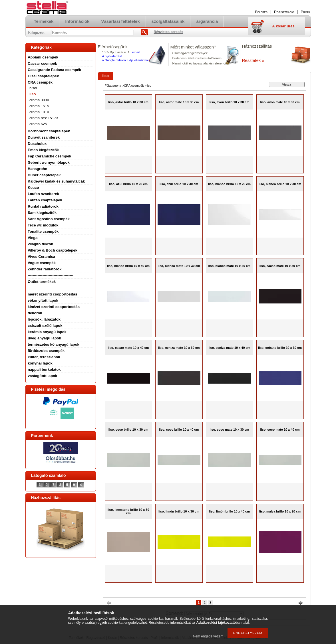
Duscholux (37, 144)
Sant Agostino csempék (49, 219)
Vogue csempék (42, 263)
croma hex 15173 (44, 118)
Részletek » (253, 60)
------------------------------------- (51, 275)
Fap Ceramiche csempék (49, 156)
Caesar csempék (42, 63)
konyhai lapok (40, 363)
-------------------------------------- (51, 288)
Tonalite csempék (43, 231)
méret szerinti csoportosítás (52, 294)
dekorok (35, 313)
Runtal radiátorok (43, 206)
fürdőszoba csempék (46, 351)
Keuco (33, 188)
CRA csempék (40, 82)
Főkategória (113, 86)
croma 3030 (39, 100)
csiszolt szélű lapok (45, 326)
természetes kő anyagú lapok (54, 344)
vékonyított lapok (43, 300)
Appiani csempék (43, 57)
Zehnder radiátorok (45, 269)
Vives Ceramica (41, 257)
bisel (33, 88)
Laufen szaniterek (43, 194)
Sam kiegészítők (42, 213)
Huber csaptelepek (44, 175)
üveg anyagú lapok (44, 338)
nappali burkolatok (44, 369)
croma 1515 (39, 106)
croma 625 (38, 124)
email (136, 52)
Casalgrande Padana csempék (54, 70)
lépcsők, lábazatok (44, 319)
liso (33, 94)
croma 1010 (39, 112)
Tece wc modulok (43, 225)
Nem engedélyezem (208, 636)
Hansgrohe (37, 169)
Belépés (261, 12)
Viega (33, 238)
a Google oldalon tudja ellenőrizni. (126, 60)
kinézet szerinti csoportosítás (54, 307)
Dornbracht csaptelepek (49, 131)
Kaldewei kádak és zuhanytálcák (56, 181)
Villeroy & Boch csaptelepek (53, 250)
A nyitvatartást (112, 56)
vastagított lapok (42, 376)
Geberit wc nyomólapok (49, 162)
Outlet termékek (42, 282)
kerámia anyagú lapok (47, 332)
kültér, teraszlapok (44, 357)
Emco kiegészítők (43, 150)
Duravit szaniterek (44, 137)
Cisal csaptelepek (43, 76)
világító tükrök (40, 244)
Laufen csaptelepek (45, 200)
